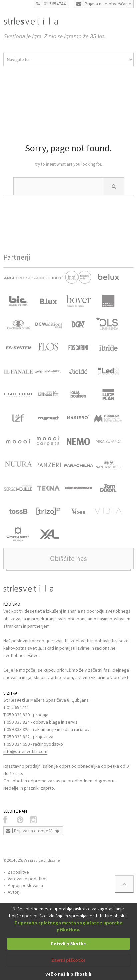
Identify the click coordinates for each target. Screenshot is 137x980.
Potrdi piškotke (68, 944)
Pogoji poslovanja (25, 885)
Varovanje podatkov (28, 879)
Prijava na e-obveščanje (104, 4)
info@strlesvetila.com (25, 751)
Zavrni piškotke (68, 960)
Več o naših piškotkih (68, 974)
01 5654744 (51, 4)
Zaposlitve (18, 872)
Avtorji (14, 892)
